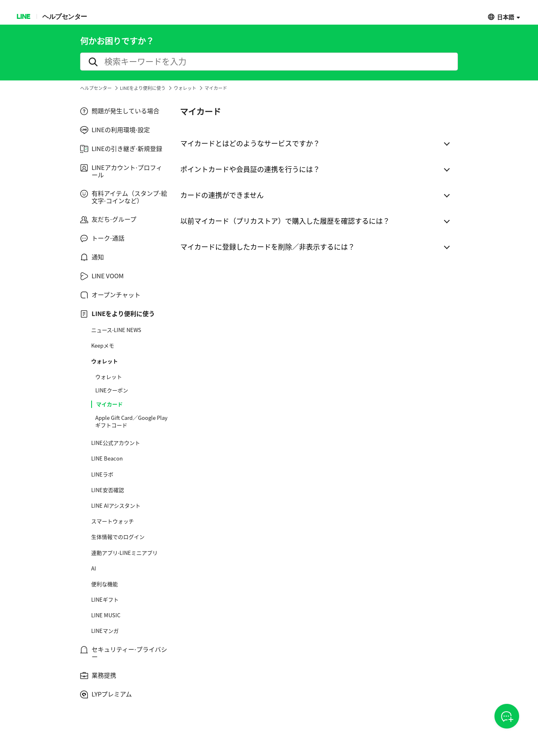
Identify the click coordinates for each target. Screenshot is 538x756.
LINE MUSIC (106, 615)
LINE (23, 16)
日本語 (506, 17)
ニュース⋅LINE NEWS (116, 330)
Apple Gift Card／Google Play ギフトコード (131, 422)
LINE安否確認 (108, 490)
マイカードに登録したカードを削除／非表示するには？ (268, 246)
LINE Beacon (107, 458)
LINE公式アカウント (116, 443)
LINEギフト (105, 600)
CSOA (507, 717)
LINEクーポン (112, 390)
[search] (269, 62)
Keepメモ (103, 346)
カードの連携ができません (222, 195)
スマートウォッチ (113, 521)
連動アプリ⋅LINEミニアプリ (124, 553)
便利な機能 (105, 584)
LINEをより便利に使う (143, 88)
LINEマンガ (105, 631)
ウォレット (185, 88)
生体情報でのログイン (118, 537)
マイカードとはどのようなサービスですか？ (250, 143)
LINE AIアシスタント (116, 506)
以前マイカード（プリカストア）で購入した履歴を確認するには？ (285, 221)
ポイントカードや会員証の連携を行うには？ (250, 169)
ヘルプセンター (65, 16)
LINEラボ (102, 474)
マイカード (109, 404)
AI (94, 568)
